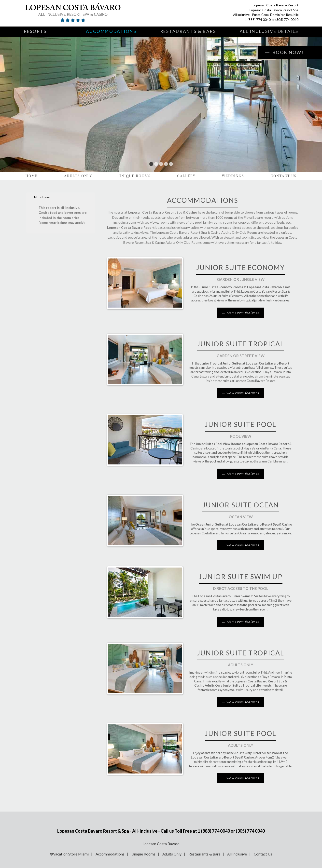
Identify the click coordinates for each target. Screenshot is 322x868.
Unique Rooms (135, 176)
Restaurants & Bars (188, 31)
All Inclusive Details (269, 31)
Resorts (35, 31)
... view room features (241, 312)
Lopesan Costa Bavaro (161, 844)
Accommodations (111, 31)
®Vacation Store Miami (69, 854)
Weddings (233, 176)
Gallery (186, 176)
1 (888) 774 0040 (258, 20)
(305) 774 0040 (287, 20)
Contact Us (283, 176)
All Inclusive (237, 854)
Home (32, 176)
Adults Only (78, 176)
